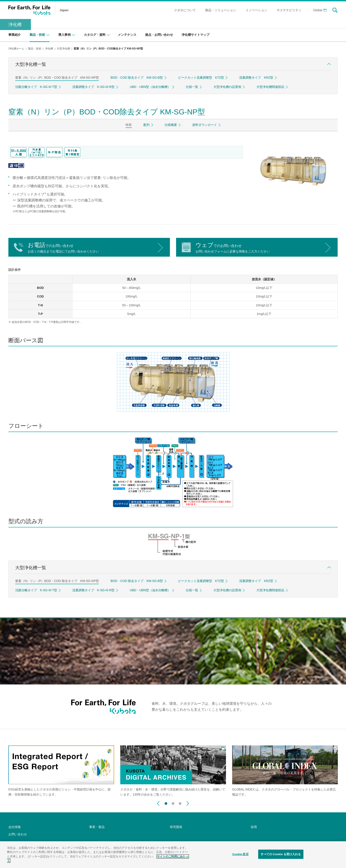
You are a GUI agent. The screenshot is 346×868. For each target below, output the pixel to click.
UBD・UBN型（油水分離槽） (150, 87)
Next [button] (188, 804)
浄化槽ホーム (16, 49)
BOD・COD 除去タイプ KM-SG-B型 (137, 78)
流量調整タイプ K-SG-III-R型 (93, 87)
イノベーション (256, 10)
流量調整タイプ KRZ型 (256, 78)
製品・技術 (35, 49)
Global (318, 10)
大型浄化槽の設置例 (227, 87)
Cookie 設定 (241, 854)
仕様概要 (171, 125)
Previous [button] (158, 804)
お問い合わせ (18, 834)
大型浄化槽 (63, 49)
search (335, 10)
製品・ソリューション (221, 10)
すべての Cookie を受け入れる (281, 854)
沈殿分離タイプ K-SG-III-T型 (36, 87)
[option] (61, 771)
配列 (147, 125)
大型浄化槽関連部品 (270, 87)
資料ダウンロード (205, 125)
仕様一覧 (192, 87)
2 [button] (173, 803)
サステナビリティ (289, 10)
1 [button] (166, 803)
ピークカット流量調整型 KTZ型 (201, 78)
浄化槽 (15, 25)
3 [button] (180, 803)
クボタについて (185, 10)
